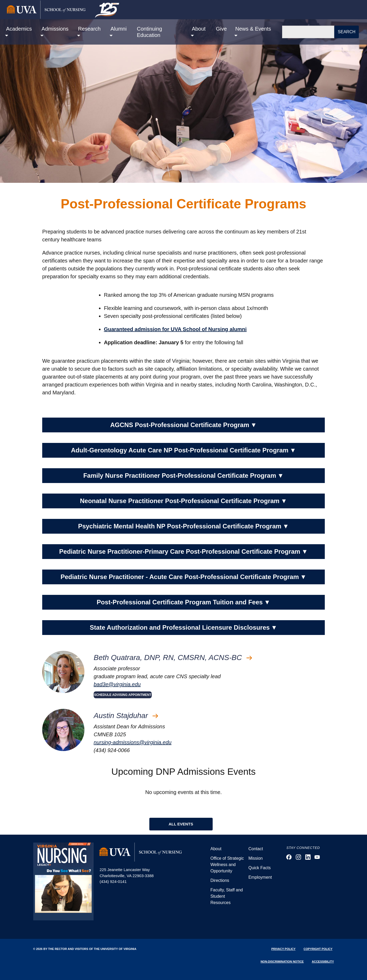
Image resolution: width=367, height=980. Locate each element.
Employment (260, 877)
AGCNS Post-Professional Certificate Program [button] (184, 425)
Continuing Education (150, 32)
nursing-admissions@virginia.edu (133, 742)
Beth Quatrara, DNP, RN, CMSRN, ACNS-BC (173, 658)
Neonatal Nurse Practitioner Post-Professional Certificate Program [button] (184, 501)
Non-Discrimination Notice (282, 962)
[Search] (308, 32)
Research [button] (89, 29)
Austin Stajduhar (126, 716)
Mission (255, 858)
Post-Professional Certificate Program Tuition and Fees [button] (184, 602)
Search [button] (347, 32)
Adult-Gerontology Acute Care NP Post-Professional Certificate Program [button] (184, 450)
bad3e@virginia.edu (117, 684)
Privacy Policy (283, 949)
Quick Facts (259, 868)
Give (221, 29)
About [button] (199, 29)
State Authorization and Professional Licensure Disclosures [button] (184, 628)
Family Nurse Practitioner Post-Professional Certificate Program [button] (184, 476)
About (216, 849)
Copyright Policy (318, 949)
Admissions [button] (55, 29)
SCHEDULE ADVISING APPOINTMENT (123, 695)
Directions (220, 880)
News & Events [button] (253, 29)
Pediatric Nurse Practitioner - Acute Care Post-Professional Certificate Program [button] (183, 577)
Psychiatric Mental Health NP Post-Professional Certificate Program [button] (184, 526)
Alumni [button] (119, 29)
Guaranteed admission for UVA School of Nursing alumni (175, 329)
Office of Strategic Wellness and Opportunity (227, 865)
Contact (256, 849)
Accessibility (323, 962)
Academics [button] (19, 29)
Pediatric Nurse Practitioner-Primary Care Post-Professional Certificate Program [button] (183, 552)
